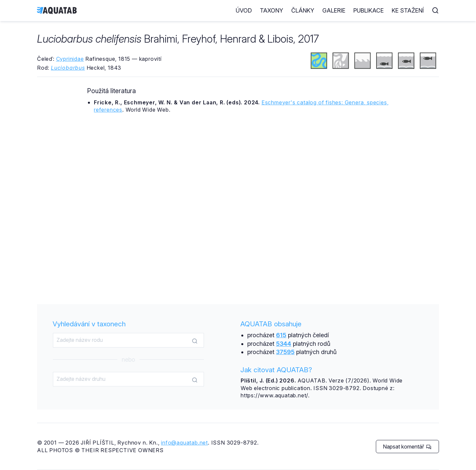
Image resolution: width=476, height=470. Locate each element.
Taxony (272, 10)
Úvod (244, 10)
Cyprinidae (70, 59)
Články (303, 10)
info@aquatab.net (184, 443)
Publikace (369, 10)
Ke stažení (408, 10)
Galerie (334, 10)
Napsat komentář (407, 447)
